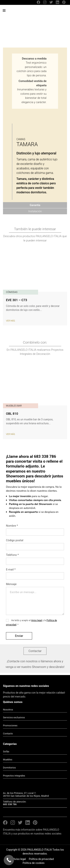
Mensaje (35, 600)
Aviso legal (37, 620)
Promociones (10, 725)
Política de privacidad (41, 859)
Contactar (35, 651)
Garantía (35, 205)
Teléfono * (12, 555)
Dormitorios (9, 768)
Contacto (8, 734)
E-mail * (11, 569)
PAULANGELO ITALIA (32, 12)
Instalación (35, 211)
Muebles (8, 760)
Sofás (6, 751)
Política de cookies (34, 863)
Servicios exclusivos (14, 717)
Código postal (15, 540)
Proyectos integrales (14, 776)
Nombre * (12, 526)
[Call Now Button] (9, 860)
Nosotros (8, 710)
